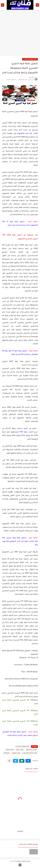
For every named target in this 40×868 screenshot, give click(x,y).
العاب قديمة (10, 750)
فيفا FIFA (7, 753)
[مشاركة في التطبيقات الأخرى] (9, 761)
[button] (28, 761)
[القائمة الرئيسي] (37, 5)
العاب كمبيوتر (16, 753)
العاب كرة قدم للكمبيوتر (30, 753)
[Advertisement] (20, 32)
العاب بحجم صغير (32, 750)
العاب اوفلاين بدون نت (30, 59)
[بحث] (3, 5)
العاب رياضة (20, 750)
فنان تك (12, 861)
